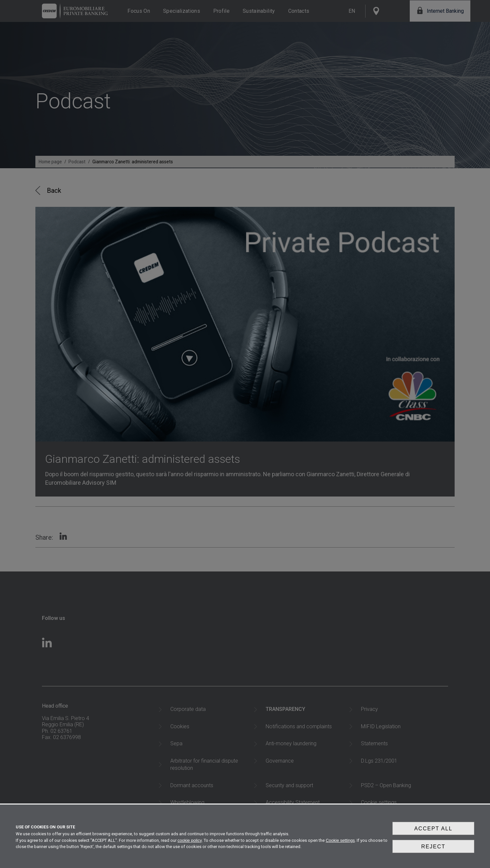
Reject (433, 850)
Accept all (433, 834)
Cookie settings (340, 845)
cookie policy (190, 845)
